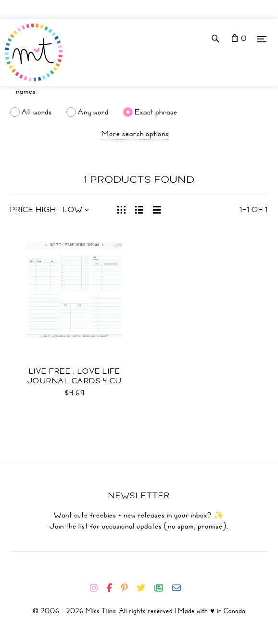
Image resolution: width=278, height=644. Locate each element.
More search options (135, 134)
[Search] (139, 91)
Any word (93, 112)
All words (37, 112)
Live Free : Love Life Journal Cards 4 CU (75, 376)
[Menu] (262, 39)
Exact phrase (156, 112)
